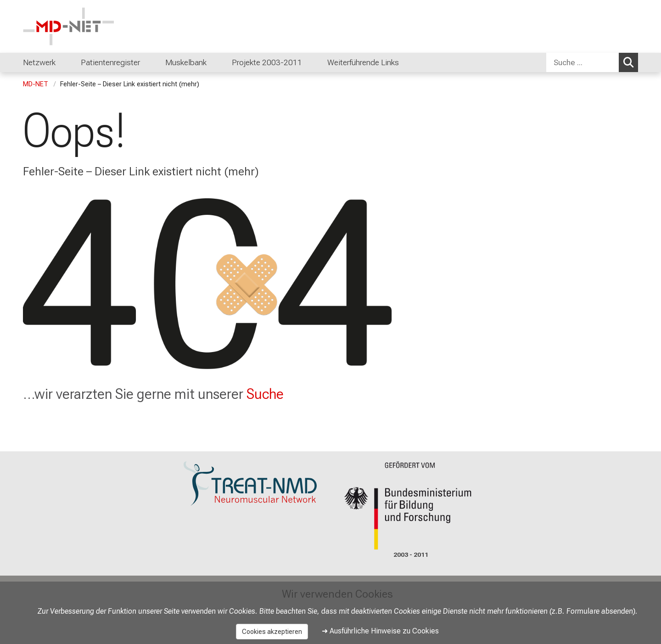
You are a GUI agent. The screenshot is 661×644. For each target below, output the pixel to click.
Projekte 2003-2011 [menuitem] (267, 62)
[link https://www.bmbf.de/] (411, 506)
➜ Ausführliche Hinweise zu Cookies (380, 631)
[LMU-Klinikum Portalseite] (78, 26)
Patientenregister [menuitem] (110, 62)
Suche (265, 394)
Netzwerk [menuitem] (39, 62)
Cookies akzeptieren (272, 632)
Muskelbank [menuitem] (186, 62)
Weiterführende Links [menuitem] (363, 62)
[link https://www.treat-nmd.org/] (250, 484)
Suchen (631, 62)
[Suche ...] (583, 62)
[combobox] (592, 62)
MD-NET (36, 84)
